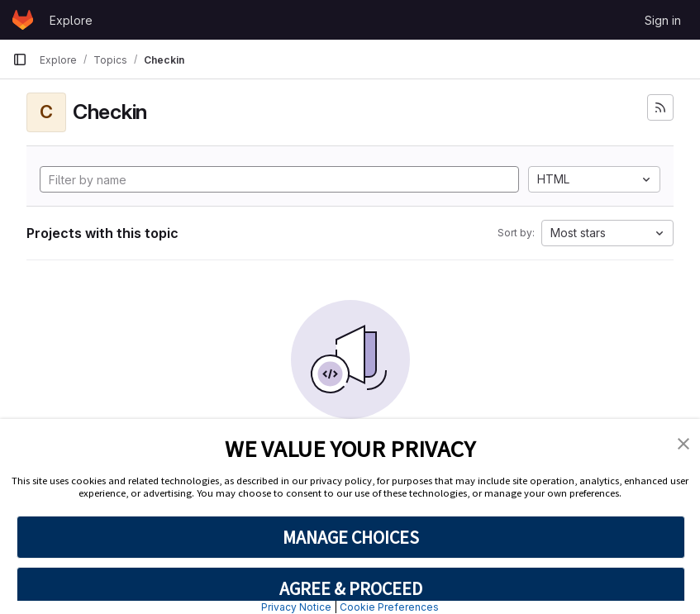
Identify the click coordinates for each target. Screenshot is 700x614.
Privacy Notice (296, 607)
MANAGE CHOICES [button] (351, 537)
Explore (71, 20)
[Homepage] (23, 20)
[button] (683, 442)
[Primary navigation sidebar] (20, 59)
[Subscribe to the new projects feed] (660, 107)
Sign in (663, 20)
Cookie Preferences (389, 607)
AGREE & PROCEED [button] (351, 588)
